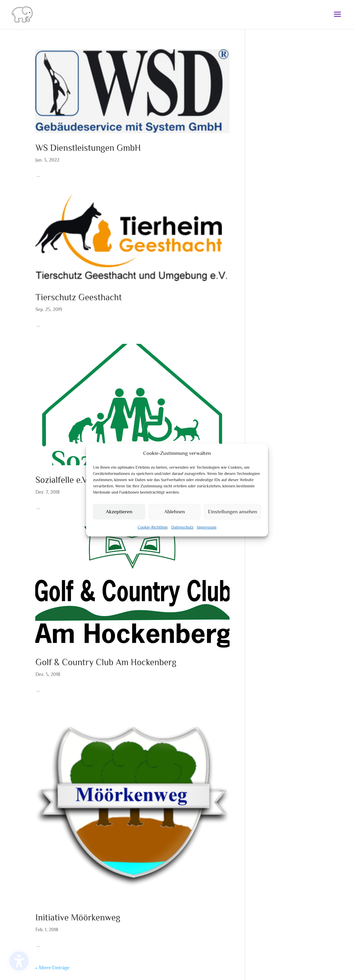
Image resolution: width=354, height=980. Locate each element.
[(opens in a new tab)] (132, 91)
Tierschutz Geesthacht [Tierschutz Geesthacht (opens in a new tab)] (78, 297)
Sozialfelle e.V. (62, 480)
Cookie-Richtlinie (153, 530)
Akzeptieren (119, 514)
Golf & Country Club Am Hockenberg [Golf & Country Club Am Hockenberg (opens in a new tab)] (106, 662)
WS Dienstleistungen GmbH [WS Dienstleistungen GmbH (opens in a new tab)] (88, 148)
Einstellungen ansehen (232, 514)
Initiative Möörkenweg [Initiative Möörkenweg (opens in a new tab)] (78, 918)
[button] (337, 15)
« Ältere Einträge (52, 968)
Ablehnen (175, 514)
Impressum (207, 530)
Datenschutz (182, 530)
